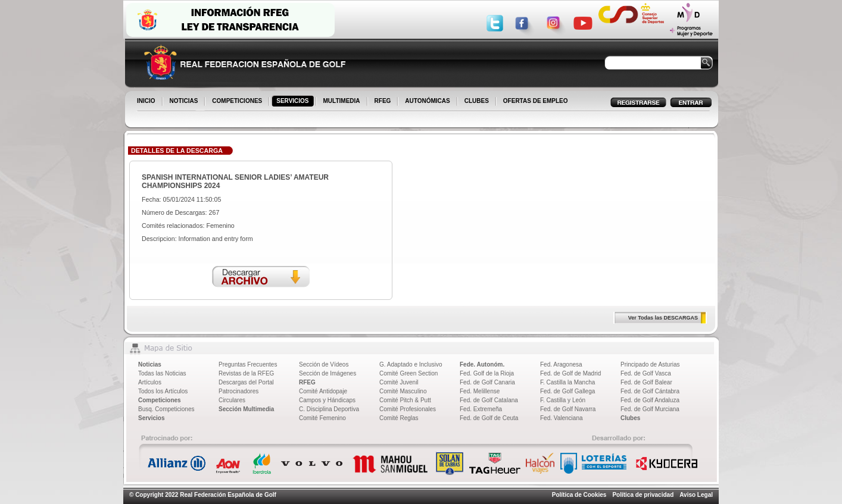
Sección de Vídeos (324, 364)
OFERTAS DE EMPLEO (536, 101)
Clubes (630, 418)
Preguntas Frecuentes (248, 364)
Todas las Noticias (162, 373)
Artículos (150, 382)
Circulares (232, 400)
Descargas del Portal (246, 382)
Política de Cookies (579, 495)
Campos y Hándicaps (327, 400)
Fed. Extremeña (481, 409)
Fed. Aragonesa (561, 364)
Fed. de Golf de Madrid (570, 373)
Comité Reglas (399, 418)
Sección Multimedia (246, 409)
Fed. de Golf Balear (646, 382)
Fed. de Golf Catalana (489, 400)
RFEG (384, 102)
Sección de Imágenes (328, 373)
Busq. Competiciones (166, 409)
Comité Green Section (408, 373)
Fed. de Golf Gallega (567, 391)
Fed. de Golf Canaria (487, 382)
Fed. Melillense (480, 391)
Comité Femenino (322, 418)
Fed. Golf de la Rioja (487, 373)
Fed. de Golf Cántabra (650, 391)
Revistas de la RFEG (246, 373)
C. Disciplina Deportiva (329, 409)
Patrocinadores (238, 391)
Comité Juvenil (399, 382)
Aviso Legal (696, 495)
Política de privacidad (643, 495)
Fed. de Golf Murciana (650, 409)
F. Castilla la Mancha (567, 382)
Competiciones (160, 400)
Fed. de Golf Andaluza (650, 400)
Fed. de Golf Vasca (646, 373)
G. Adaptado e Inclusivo (411, 364)
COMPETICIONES (238, 102)
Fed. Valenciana (562, 418)
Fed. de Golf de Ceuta (489, 418)
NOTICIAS (185, 102)
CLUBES (477, 101)
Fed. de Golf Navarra (568, 409)
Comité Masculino (403, 391)
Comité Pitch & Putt (405, 400)
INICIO (147, 102)
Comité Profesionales (408, 409)
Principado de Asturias (650, 364)
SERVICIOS (293, 102)
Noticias (150, 364)
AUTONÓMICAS (427, 101)
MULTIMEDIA (343, 102)
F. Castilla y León (563, 400)
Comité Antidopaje (323, 391)
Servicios (151, 418)
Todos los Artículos (163, 391)
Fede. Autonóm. (482, 364)
